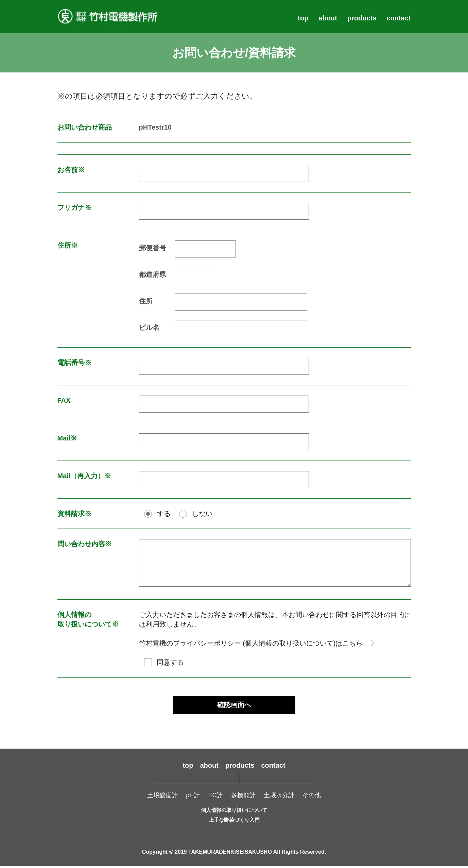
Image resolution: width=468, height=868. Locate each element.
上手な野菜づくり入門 (234, 822)
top (303, 18)
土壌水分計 (279, 797)
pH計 (193, 797)
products (362, 18)
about (328, 18)
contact (398, 18)
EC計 (215, 797)
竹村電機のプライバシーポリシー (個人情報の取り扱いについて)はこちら (251, 643)
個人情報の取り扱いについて (234, 812)
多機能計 (243, 797)
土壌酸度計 (162, 797)
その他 (312, 797)
